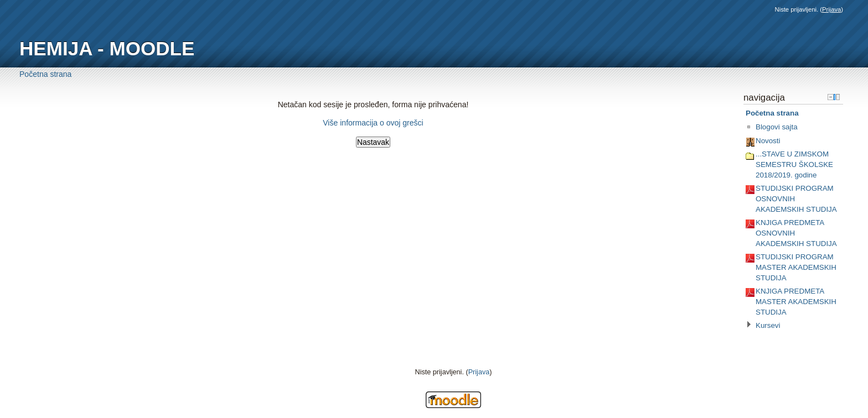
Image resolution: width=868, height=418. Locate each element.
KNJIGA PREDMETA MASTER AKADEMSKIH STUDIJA (796, 301)
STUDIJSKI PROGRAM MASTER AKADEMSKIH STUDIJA (796, 267)
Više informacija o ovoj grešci (373, 123)
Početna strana (45, 74)
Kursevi (768, 325)
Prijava (831, 9)
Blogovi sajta (777, 127)
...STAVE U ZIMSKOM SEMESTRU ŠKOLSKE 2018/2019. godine (794, 164)
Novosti (768, 141)
